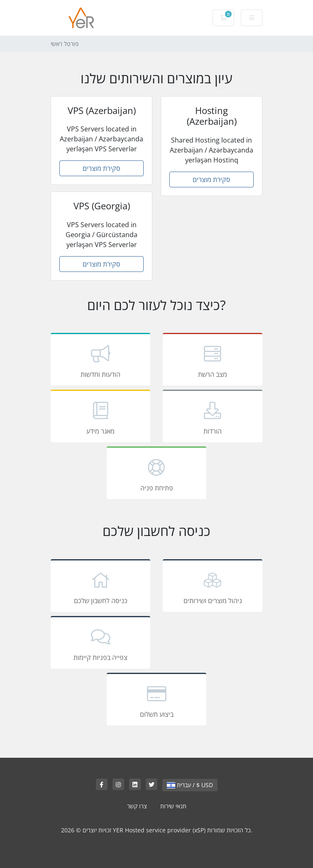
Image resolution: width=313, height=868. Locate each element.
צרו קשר (137, 806)
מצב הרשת (213, 361)
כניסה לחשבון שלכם (100, 587)
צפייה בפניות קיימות (100, 644)
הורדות (213, 417)
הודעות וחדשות (100, 361)
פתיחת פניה (156, 474)
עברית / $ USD (190, 785)
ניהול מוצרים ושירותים (213, 587)
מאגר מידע (100, 417)
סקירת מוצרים (101, 168)
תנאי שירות (173, 806)
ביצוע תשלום (156, 701)
